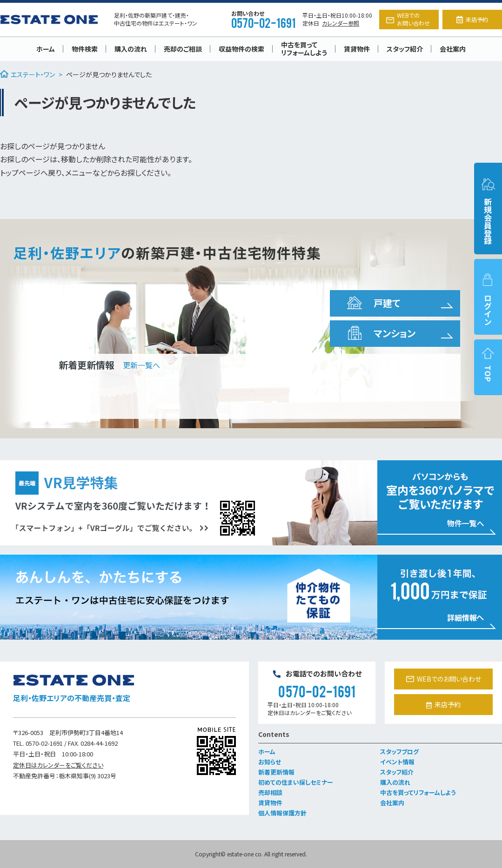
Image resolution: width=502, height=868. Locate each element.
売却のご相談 (183, 49)
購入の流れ (131, 49)
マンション (380, 333)
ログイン (488, 299)
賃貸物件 (357, 49)
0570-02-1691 (263, 22)
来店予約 (472, 19)
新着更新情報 (276, 772)
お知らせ (270, 762)
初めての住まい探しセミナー (296, 782)
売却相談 (270, 792)
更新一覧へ (141, 365)
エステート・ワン (27, 74)
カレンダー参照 (341, 23)
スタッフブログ (399, 752)
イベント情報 (397, 762)
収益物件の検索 (241, 49)
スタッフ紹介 (405, 49)
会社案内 (453, 49)
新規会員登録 (488, 211)
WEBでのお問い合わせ (408, 19)
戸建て (373, 303)
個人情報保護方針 (282, 813)
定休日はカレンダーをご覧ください (58, 765)
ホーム (46, 49)
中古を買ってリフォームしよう (304, 49)
